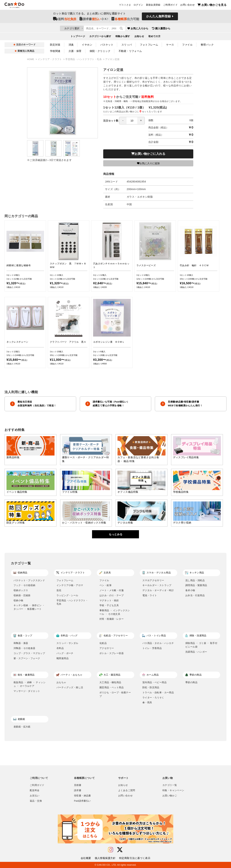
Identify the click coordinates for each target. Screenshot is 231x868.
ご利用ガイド (170, 6)
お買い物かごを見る (212, 6)
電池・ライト (150, 595)
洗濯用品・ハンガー (196, 652)
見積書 (78, 785)
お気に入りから (159, 29)
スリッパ (127, 45)
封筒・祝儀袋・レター (112, 619)
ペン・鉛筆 (105, 585)
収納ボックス (21, 590)
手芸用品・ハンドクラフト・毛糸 (84, 59)
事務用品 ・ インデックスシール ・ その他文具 (115, 612)
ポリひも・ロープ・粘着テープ (115, 694)
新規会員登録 (153, 6)
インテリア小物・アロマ (70, 585)
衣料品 (60, 648)
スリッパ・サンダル (67, 643)
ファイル (187, 45)
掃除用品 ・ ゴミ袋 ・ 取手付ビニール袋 (201, 645)
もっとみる (116, 534)
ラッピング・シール (67, 595)
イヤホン (87, 45)
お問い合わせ (188, 6)
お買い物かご (170, 796)
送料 (65, 20)
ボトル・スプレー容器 (112, 653)
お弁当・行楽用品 (195, 595)
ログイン (138, 6)
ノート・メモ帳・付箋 (112, 590)
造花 (59, 590)
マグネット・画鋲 (109, 600)
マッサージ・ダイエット (27, 691)
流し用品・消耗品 (195, 580)
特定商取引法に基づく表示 (135, 858)
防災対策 (55, 45)
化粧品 (103, 643)
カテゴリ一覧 (170, 785)
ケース (170, 45)
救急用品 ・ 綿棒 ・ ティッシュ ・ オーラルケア (30, 684)
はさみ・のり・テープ (112, 595)
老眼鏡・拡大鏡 (22, 727)
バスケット (107, 45)
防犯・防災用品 (151, 687)
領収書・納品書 (82, 796)
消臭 (71, 45)
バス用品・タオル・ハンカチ (158, 643)
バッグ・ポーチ (65, 653)
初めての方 (154, 37)
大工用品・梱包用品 (110, 682)
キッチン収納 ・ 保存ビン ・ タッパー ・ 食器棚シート (29, 607)
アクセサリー (107, 648)
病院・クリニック (100, 51)
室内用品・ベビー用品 (154, 682)
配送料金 (35, 790)
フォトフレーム (149, 45)
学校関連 (55, 51)
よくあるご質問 (127, 790)
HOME (31, 59)
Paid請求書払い (82, 801)
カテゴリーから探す (100, 37)
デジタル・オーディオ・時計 (158, 590)
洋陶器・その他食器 (24, 648)
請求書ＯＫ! (94, 20)
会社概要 (86, 858)
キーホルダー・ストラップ (157, 585)
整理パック (207, 45)
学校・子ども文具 (109, 605)
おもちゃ (61, 682)
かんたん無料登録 (158, 18)
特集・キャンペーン (173, 790)
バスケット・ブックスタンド (29, 580)
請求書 (78, 790)
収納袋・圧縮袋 (22, 595)
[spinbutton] (132, 121)
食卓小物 (190, 590)
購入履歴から (183, 29)
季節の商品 (191, 682)
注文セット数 (124, 121)
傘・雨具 (147, 702)
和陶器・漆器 (21, 643)
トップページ (78, 37)
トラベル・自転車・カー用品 (158, 693)
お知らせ (139, 37)
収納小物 (18, 600)
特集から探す (123, 37)
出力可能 (125, 20)
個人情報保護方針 (105, 858)
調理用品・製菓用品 (196, 585)
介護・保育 (75, 51)
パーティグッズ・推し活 (70, 687)
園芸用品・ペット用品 (112, 687)
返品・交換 (36, 801)
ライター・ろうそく (153, 698)
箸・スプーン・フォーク (27, 658)
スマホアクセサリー (153, 580)
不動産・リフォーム (130, 51)
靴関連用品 (63, 658)
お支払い (35, 796)
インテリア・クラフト (50, 59)
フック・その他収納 (24, 585)
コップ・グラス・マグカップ (29, 653)
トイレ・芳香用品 (152, 648)
